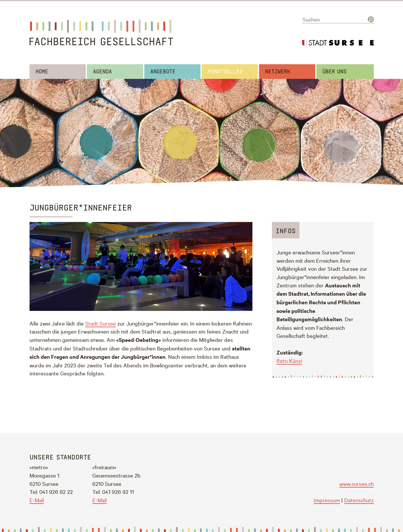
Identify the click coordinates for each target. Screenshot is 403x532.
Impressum (327, 500)
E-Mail (37, 500)
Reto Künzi (289, 360)
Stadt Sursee (101, 323)
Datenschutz (359, 500)
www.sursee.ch (357, 484)
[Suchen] (338, 20)
